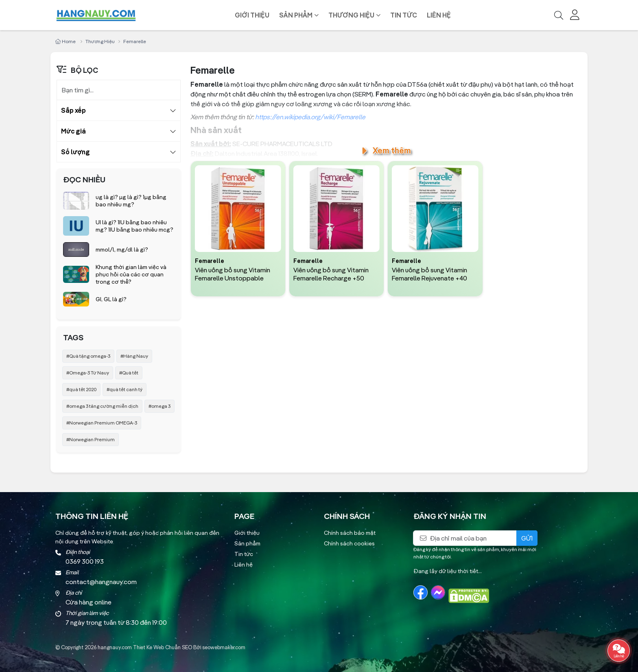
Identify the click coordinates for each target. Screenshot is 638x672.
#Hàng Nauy (134, 356)
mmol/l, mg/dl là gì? (122, 250)
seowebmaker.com (224, 647)
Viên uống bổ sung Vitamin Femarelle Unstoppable (233, 274)
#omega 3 (159, 406)
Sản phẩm (296, 15)
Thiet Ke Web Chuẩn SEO (163, 647)
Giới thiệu (252, 15)
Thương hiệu (351, 15)
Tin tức (404, 15)
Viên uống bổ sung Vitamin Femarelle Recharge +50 (331, 274)
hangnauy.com (115, 647)
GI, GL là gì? (111, 299)
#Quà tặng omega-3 (88, 356)
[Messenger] (438, 592)
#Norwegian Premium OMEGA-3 (102, 423)
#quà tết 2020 (81, 389)
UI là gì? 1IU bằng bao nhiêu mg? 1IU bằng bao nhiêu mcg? (134, 226)
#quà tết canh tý (125, 389)
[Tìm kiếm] (559, 15)
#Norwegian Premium (91, 439)
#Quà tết (129, 373)
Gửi (527, 538)
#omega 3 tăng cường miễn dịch (102, 406)
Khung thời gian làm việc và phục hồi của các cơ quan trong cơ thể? (131, 274)
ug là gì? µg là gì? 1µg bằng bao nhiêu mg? (131, 201)
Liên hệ (439, 15)
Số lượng (75, 152)
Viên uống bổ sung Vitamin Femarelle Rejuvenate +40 (429, 274)
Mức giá (73, 131)
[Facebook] (421, 592)
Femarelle (210, 261)
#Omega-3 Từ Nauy (88, 373)
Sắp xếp (73, 110)
